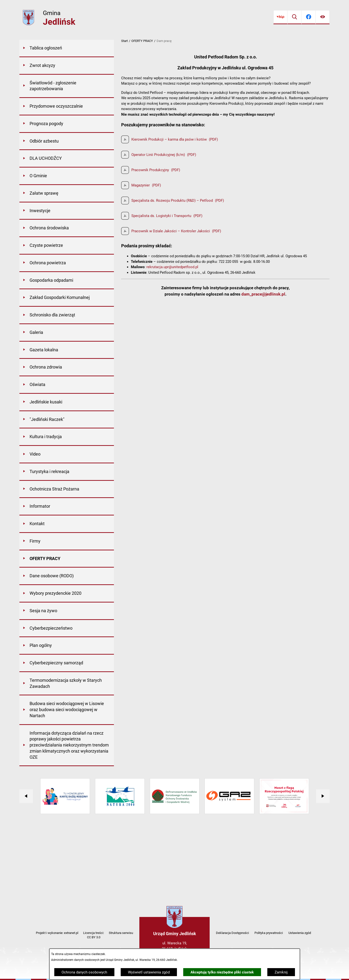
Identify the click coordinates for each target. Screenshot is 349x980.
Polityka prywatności (269, 933)
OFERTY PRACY (142, 41)
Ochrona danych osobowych (84, 972)
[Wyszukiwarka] (294, 17)
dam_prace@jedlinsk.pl (263, 294)
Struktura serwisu (121, 933)
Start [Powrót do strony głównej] (124, 41)
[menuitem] (67, 48)
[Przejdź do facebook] (309, 17)
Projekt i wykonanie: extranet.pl (57, 933)
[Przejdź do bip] (280, 17)
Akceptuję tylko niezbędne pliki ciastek (222, 972)
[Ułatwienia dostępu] (323, 17)
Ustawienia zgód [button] (300, 933)
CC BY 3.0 (94, 937)
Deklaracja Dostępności (232, 933)
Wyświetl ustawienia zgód (149, 972)
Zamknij (281, 972)
